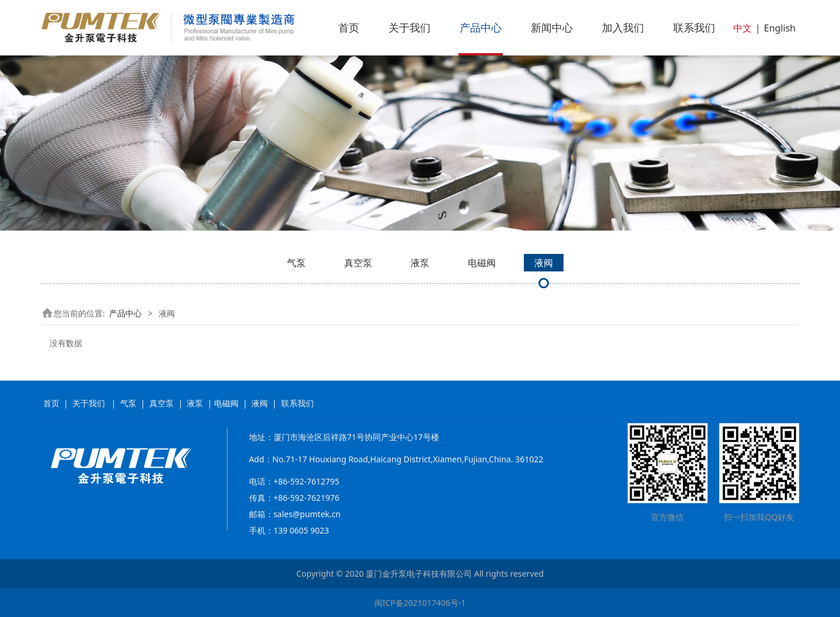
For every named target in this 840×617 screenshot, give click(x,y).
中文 (743, 28)
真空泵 (358, 263)
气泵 (296, 263)
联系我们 (694, 27)
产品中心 (481, 27)
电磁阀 (482, 263)
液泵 (420, 263)
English (780, 28)
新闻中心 (552, 27)
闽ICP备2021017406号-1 (420, 603)
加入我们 (623, 27)
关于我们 (409, 27)
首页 (349, 27)
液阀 (544, 263)
